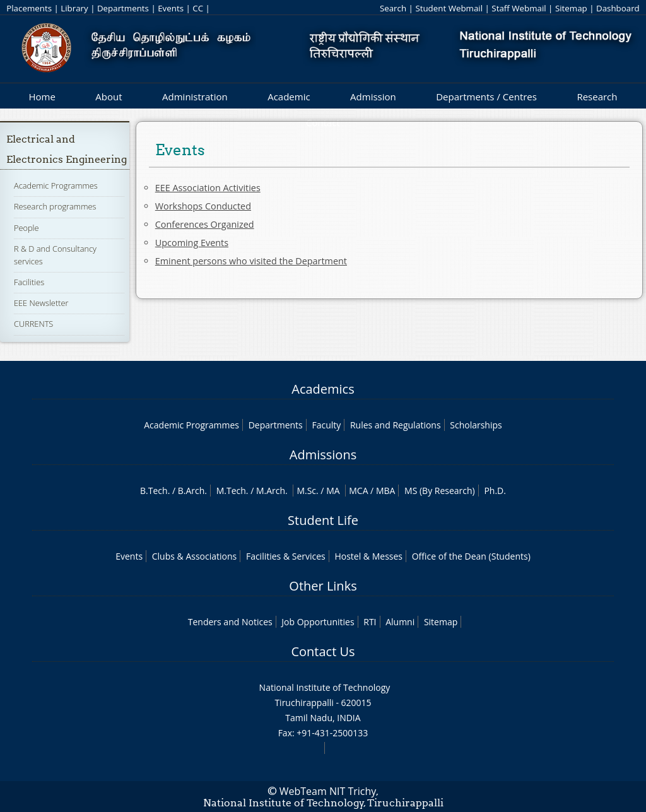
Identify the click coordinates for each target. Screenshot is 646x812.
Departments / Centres (486, 97)
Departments (123, 8)
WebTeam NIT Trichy (328, 791)
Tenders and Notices (230, 622)
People (26, 228)
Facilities (29, 282)
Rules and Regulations (396, 425)
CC (198, 8)
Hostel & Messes (368, 556)
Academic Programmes (56, 185)
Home (42, 97)
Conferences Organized (205, 224)
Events (171, 8)
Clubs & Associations (195, 556)
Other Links (323, 586)
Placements (29, 8)
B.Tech (154, 491)
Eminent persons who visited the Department (251, 261)
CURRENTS (33, 324)
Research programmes (55, 206)
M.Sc (306, 491)
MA (333, 491)
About (109, 97)
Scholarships (476, 425)
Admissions (323, 455)
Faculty (326, 425)
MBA (386, 491)
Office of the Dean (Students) (471, 556)
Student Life (323, 520)
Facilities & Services (286, 556)
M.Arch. (272, 491)
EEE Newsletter (41, 303)
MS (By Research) (440, 491)
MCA (358, 491)
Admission (373, 97)
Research (597, 97)
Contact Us (323, 651)
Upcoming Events (192, 243)
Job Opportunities (318, 622)
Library (74, 8)
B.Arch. (192, 491)
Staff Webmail (519, 8)
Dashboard (618, 8)
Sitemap (571, 8)
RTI (370, 622)
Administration (195, 97)
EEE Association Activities (208, 188)
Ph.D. (495, 491)
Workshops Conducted (203, 206)
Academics (323, 389)
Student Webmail (449, 8)
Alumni (400, 622)
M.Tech (231, 491)
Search (393, 8)
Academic (289, 97)
